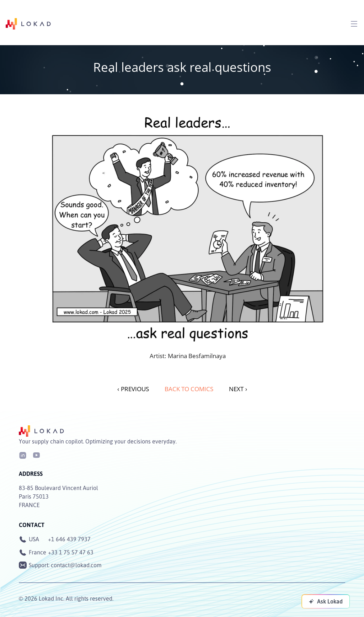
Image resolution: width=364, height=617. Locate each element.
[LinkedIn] (23, 455)
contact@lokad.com (76, 565)
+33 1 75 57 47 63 (71, 552)
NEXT (238, 389)
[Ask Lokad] (326, 601)
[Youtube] (36, 455)
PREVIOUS (133, 389)
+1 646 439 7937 (69, 539)
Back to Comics (189, 389)
